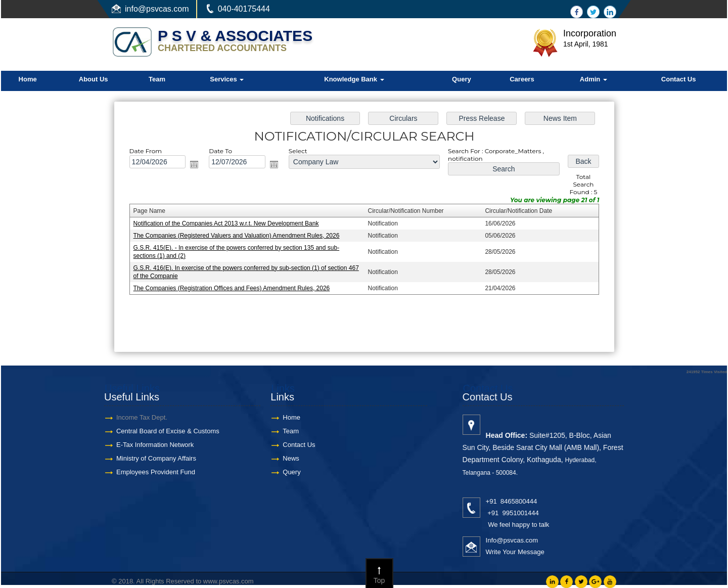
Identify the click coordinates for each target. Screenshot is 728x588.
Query (462, 79)
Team (157, 79)
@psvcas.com (164, 9)
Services (227, 79)
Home (28, 79)
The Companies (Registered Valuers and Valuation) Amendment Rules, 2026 (238, 235)
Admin (594, 79)
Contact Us (679, 79)
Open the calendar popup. (197, 165)
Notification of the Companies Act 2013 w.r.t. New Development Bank (228, 223)
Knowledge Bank (354, 79)
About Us (94, 79)
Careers (522, 79)
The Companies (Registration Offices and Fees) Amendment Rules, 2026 (234, 287)
